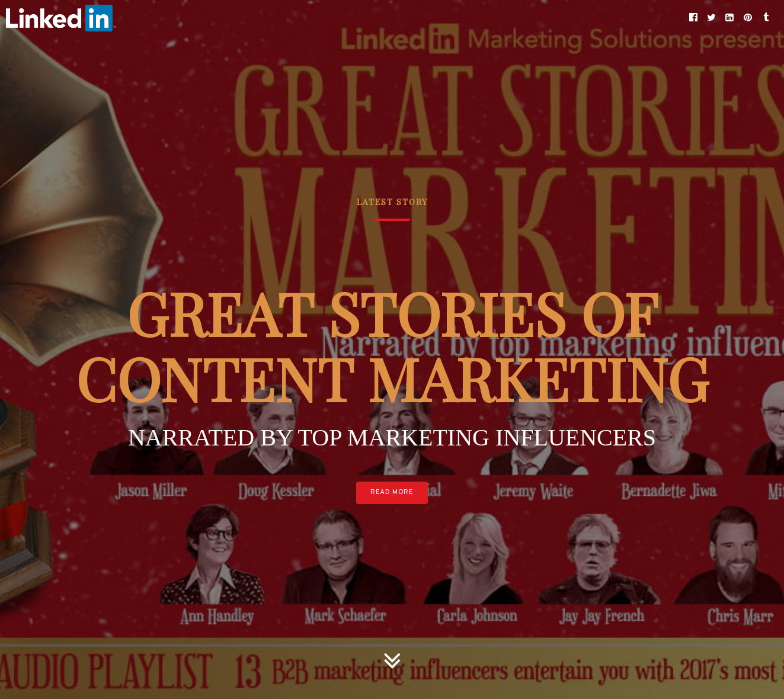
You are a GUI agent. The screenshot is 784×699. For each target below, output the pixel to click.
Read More (392, 492)
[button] (694, 18)
